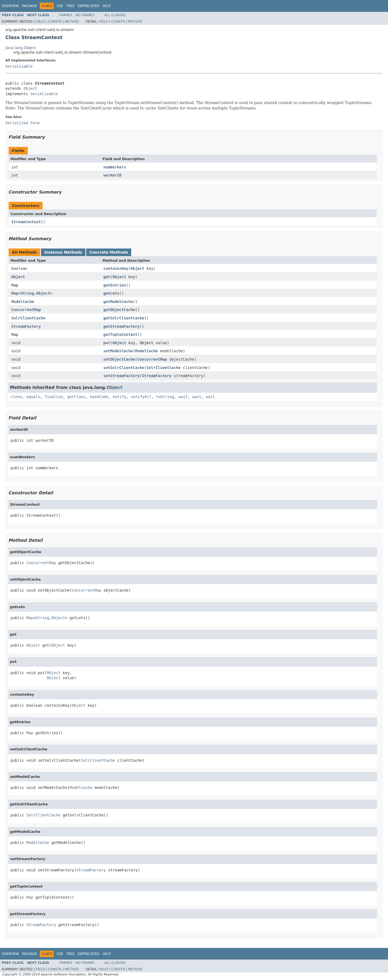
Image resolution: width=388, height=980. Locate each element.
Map (15, 285)
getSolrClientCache (124, 318)
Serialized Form (22, 123)
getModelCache (118, 302)
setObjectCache (119, 359)
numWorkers (115, 167)
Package (30, 6)
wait (183, 397)
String (27, 293)
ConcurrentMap (26, 310)
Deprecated (89, 6)
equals (33, 397)
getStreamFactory (122, 326)
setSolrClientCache (124, 368)
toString (165, 397)
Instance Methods (63, 252)
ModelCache (23, 302)
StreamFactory (26, 326)
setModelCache (118, 351)
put (107, 343)
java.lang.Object (21, 48)
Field (40, 22)
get (107, 277)
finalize (53, 397)
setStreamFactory (122, 376)
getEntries (115, 285)
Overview (10, 6)
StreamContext (26, 222)
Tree (70, 6)
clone (16, 397)
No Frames (85, 15)
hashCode (99, 397)
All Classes (115, 15)
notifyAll (141, 397)
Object (30, 88)
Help (107, 6)
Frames (66, 15)
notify (119, 397)
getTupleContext (120, 334)
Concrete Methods (109, 252)
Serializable (19, 66)
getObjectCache (119, 310)
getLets (111, 293)
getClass (76, 397)
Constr (55, 22)
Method (72, 22)
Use (60, 6)
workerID (112, 175)
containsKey (116, 268)
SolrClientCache (28, 318)
